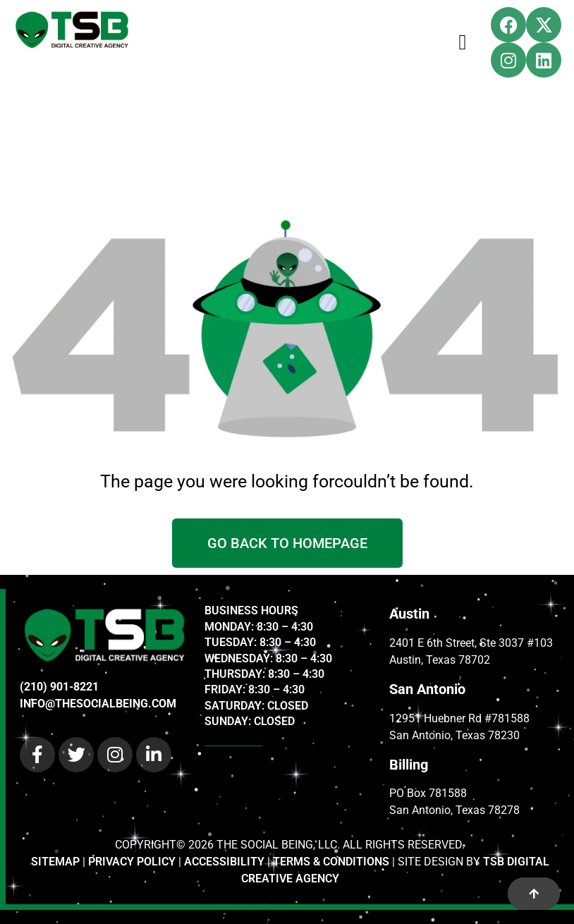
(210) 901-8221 (59, 687)
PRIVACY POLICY (132, 862)
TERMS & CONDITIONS (331, 862)
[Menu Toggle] (463, 42)
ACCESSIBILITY (224, 862)
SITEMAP (55, 862)
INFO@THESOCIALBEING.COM (98, 704)
